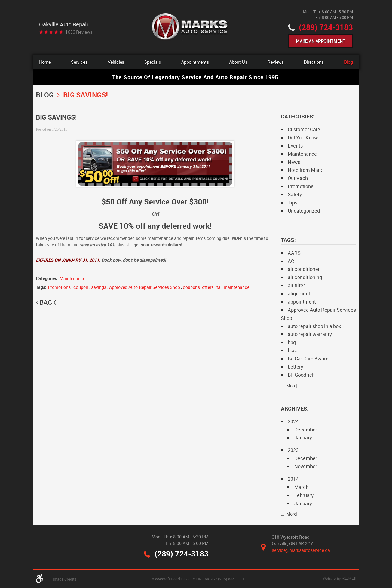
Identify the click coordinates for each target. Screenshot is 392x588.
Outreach (298, 178)
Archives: (295, 408)
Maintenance (72, 278)
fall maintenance (233, 287)
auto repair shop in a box (314, 326)
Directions (314, 62)
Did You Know (303, 137)
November (306, 466)
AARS (294, 253)
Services (79, 62)
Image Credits (65, 579)
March (301, 487)
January (303, 437)
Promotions (59, 287)
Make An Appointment (321, 41)
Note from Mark (305, 170)
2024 (293, 421)
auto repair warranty (310, 334)
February (304, 495)
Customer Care (304, 129)
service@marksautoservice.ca (301, 550)
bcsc (293, 350)
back (48, 302)
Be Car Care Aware (308, 359)
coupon (81, 287)
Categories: (298, 116)
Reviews (276, 62)
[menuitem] (45, 62)
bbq (292, 342)
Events (295, 146)
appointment (302, 302)
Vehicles (116, 62)
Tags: (288, 240)
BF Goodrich (301, 375)
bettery (295, 367)
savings (99, 287)
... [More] (289, 386)
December (306, 430)
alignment (299, 293)
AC (291, 261)
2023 (293, 450)
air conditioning (305, 277)
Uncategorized (304, 211)
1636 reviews (79, 32)
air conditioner (304, 269)
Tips (293, 203)
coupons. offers (198, 287)
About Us (238, 62)
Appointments (195, 62)
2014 (293, 479)
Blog (348, 62)
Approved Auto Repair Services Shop (145, 287)
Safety (295, 194)
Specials (153, 62)
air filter (296, 285)
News (294, 162)
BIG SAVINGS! (85, 95)
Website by (339, 579)
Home (45, 62)
